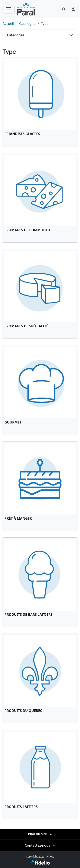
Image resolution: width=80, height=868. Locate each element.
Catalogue (27, 24)
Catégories (16, 35)
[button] (64, 9)
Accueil (8, 24)
